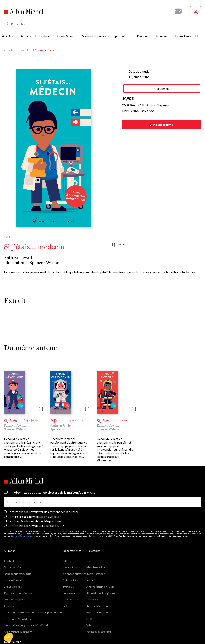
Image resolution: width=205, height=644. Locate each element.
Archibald (92, 599)
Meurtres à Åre (96, 567)
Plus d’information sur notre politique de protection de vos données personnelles (153, 536)
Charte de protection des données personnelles (34, 612)
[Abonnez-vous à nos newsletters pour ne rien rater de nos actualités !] (177, 11)
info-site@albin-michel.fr (23, 536)
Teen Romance (96, 574)
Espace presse (13, 587)
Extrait (119, 245)
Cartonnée (162, 88)
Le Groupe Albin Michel (18, 619)
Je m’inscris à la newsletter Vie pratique (34, 521)
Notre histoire (13, 567)
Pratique (68, 587)
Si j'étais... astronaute (67, 421)
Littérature (70, 561)
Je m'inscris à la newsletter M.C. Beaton (35, 517)
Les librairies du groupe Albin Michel (26, 625)
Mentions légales (14, 599)
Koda (90, 580)
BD (65, 606)
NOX (90, 619)
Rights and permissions (18, 593)
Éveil (30, 50)
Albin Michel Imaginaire (18, 632)
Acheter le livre (162, 125)
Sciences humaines (75, 574)
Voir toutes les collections (99, 632)
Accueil (8, 50)
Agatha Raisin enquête (101, 587)
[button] (8, 637)
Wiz (89, 625)
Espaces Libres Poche (100, 612)
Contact (9, 561)
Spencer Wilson (44, 263)
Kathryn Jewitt (18, 258)
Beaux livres (70, 599)
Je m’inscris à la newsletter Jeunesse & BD (36, 526)
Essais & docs (71, 567)
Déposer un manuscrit (17, 574)
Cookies (9, 606)
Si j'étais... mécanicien (21, 421)
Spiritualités (70, 580)
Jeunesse (19, 50)
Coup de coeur (96, 561)
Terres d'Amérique (98, 606)
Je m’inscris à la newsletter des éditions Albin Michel (43, 512)
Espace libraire (13, 580)
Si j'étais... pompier (112, 421)
